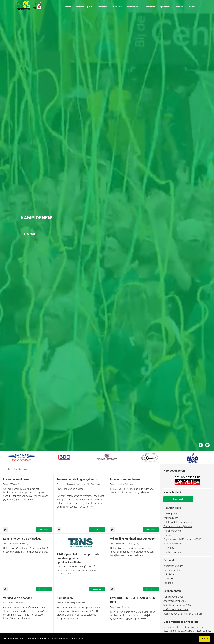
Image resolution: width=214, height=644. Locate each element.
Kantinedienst (171, 518)
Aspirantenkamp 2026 (175, 601)
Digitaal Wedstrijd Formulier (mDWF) (182, 539)
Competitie (150, 7)
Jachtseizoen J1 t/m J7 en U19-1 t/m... (184, 614)
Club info (117, 7)
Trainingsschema (172, 514)
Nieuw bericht (178, 499)
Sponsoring (165, 7)
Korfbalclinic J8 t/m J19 (176, 610)
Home (68, 7)
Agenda (179, 7)
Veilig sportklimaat (173, 544)
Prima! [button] (204, 639)
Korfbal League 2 (84, 7)
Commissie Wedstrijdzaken (178, 526)
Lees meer (44, 530)
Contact (191, 7)
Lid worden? (103, 7)
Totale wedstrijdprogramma (178, 522)
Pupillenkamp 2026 (173, 597)
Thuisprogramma (172, 531)
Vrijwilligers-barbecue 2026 (178, 605)
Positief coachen (172, 552)
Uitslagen (168, 535)
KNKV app (169, 548)
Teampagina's (133, 7)
